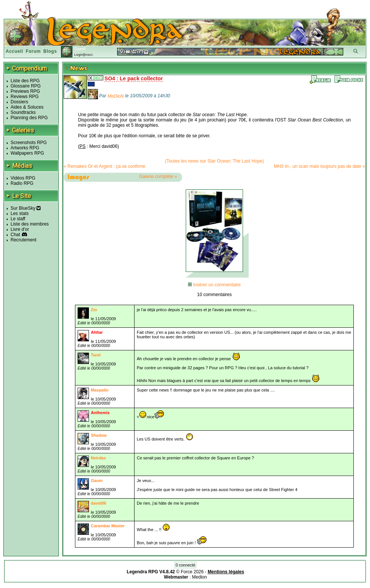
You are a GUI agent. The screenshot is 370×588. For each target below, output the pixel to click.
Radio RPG (22, 183)
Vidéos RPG (23, 178)
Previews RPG (25, 91)
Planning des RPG (29, 118)
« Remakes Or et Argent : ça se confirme (105, 166)
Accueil (14, 51)
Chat (15, 235)
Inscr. (89, 55)
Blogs (50, 51)
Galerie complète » (158, 177)
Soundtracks (23, 112)
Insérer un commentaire (214, 285)
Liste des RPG (25, 81)
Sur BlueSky (26, 208)
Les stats (20, 213)
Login (79, 55)
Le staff (18, 219)
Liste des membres (30, 224)
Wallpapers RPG (27, 153)
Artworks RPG (25, 148)
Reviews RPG (25, 97)
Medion (200, 577)
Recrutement (24, 240)
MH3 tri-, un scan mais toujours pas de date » (320, 166)
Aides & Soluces (27, 107)
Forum (33, 51)
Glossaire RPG (26, 86)
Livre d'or (20, 229)
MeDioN (115, 96)
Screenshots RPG (29, 143)
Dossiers (19, 102)
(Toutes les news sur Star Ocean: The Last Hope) (215, 161)
